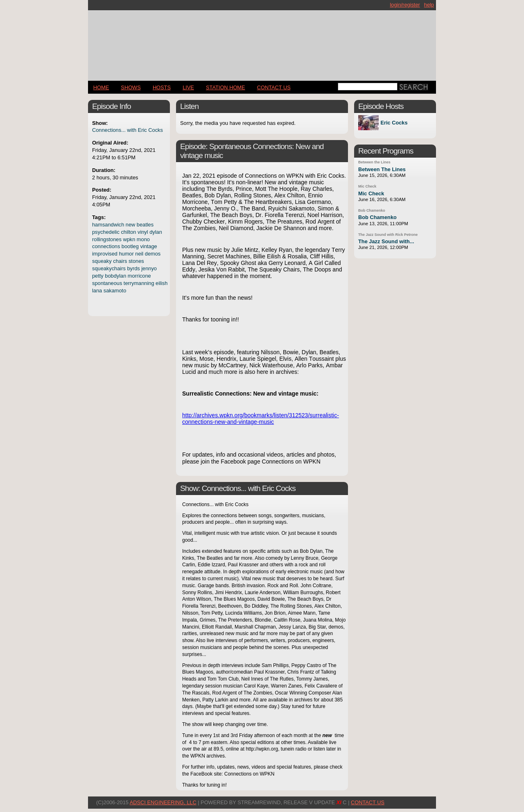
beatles (145, 225)
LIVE (188, 87)
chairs (120, 261)
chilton (128, 232)
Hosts (162, 87)
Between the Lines (374, 162)
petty (98, 276)
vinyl (143, 232)
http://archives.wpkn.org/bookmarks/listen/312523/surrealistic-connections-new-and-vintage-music (261, 418)
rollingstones (107, 239)
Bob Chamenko (372, 210)
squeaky (102, 261)
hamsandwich (108, 225)
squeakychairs (109, 268)
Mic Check (367, 186)
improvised (105, 254)
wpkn (129, 239)
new (130, 225)
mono (143, 239)
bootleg (130, 246)
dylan (156, 232)
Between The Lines (382, 169)
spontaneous (107, 283)
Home (101, 87)
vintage (148, 246)
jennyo (149, 268)
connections (106, 246)
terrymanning (139, 283)
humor (126, 254)
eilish (161, 283)
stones (136, 261)
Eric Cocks (394, 123)
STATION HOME (226, 87)
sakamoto (115, 291)
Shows (131, 87)
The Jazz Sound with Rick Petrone (388, 235)
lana (97, 291)
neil (139, 254)
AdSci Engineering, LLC (163, 802)
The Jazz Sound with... (386, 241)
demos (153, 254)
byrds (133, 268)
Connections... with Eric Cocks (128, 130)
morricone (139, 276)
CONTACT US (274, 87)
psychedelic (106, 232)
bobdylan (115, 276)
